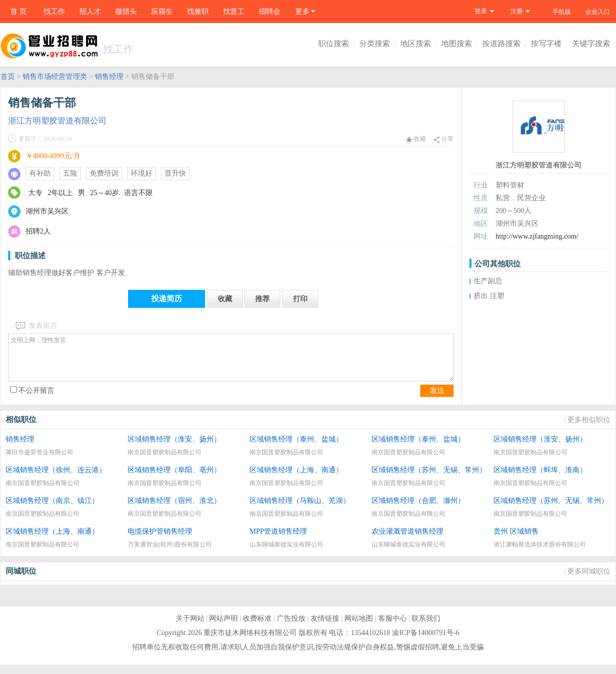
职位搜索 (334, 44)
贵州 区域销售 (516, 541)
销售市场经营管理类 (55, 77)
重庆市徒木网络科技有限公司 (250, 642)
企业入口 (598, 12)
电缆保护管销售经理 (160, 541)
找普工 (234, 12)
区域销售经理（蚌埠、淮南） (540, 479)
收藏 (416, 139)
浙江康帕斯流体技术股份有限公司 (540, 554)
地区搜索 (416, 44)
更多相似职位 (589, 429)
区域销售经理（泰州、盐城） (296, 448)
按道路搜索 (501, 44)
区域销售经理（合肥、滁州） (418, 510)
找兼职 (198, 12)
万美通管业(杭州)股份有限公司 (170, 554)
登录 (481, 11)
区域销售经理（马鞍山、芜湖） (300, 510)
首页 (8, 77)
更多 (302, 12)
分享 (444, 139)
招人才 (90, 12)
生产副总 (488, 281)
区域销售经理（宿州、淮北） (174, 510)
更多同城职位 (589, 581)
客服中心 (393, 628)
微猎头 (126, 12)
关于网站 (190, 628)
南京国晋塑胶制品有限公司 (165, 461)
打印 (300, 299)
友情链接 (325, 628)
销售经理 (109, 77)
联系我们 (426, 628)
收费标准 (257, 628)
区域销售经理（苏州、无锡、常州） (429, 479)
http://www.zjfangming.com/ (537, 236)
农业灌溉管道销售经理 (407, 541)
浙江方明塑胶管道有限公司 (57, 121)
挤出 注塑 (489, 296)
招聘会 (270, 12)
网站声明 (223, 628)
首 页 (18, 12)
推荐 (262, 299)
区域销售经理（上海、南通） (296, 479)
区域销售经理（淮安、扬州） (174, 448)
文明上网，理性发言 (231, 362)
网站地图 (359, 628)
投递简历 (167, 299)
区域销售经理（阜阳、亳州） (174, 479)
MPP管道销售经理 (278, 541)
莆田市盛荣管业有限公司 (39, 461)
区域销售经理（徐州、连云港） (56, 479)
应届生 (162, 12)
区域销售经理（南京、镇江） (52, 510)
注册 (517, 11)
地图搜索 (457, 44)
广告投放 (291, 628)
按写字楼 (546, 44)
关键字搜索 (591, 44)
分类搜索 (375, 44)
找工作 (54, 12)
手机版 (562, 12)
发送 (437, 400)
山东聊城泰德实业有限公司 (286, 554)
